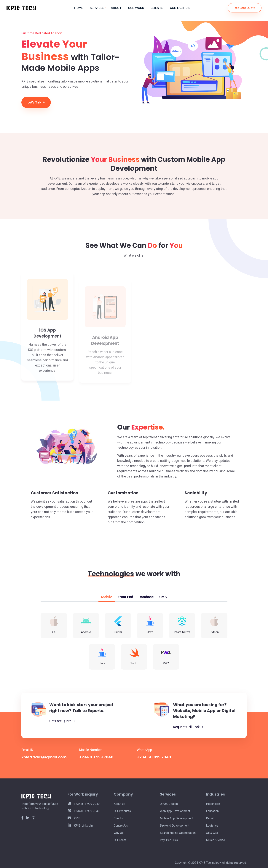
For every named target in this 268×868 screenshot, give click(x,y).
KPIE (74, 818)
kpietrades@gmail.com (44, 757)
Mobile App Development (177, 818)
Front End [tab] (125, 597)
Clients (118, 818)
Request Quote (245, 8)
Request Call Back (188, 727)
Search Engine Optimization (178, 833)
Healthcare (213, 804)
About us (119, 804)
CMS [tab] (163, 597)
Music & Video (216, 840)
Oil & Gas (212, 833)
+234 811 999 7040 (96, 757)
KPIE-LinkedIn (80, 826)
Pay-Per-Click (169, 840)
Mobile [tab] (107, 597)
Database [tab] (146, 597)
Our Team (120, 840)
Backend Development (175, 826)
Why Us (119, 833)
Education (212, 811)
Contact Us (121, 826)
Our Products (122, 811)
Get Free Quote (62, 721)
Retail (210, 818)
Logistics (212, 826)
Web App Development (175, 811)
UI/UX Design (169, 804)
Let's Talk (36, 102)
